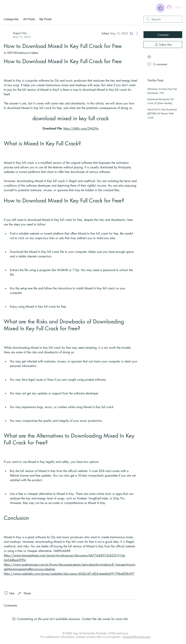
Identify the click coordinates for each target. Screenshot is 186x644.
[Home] (160, 8)
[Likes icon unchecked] (6, 593)
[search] (163, 19)
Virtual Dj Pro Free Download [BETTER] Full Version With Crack (162, 113)
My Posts (46, 19)
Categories (11, 19)
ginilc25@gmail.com (137, 637)
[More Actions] (135, 33)
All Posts (29, 19)
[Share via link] (24, 593)
